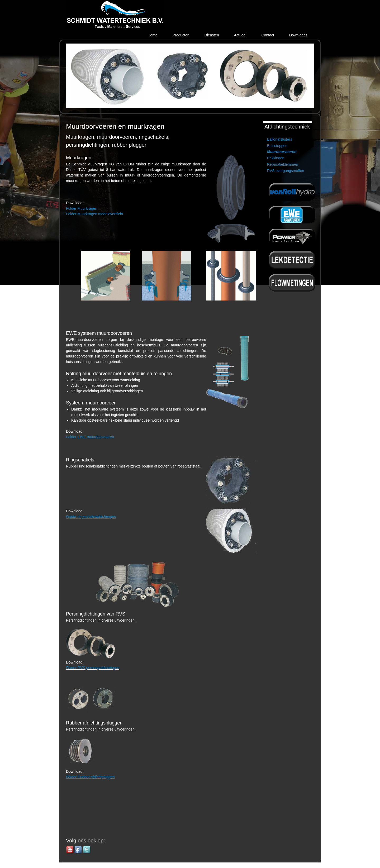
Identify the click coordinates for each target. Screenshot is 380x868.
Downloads (298, 35)
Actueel (240, 35)
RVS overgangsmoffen (286, 171)
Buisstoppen (277, 146)
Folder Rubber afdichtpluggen (90, 777)
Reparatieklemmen (283, 164)
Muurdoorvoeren (282, 152)
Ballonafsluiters (280, 139)
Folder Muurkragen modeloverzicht (94, 214)
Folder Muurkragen (82, 208)
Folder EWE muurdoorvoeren (90, 437)
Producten (181, 35)
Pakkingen (276, 158)
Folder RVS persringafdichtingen (93, 668)
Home (152, 35)
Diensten (212, 35)
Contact (268, 35)
